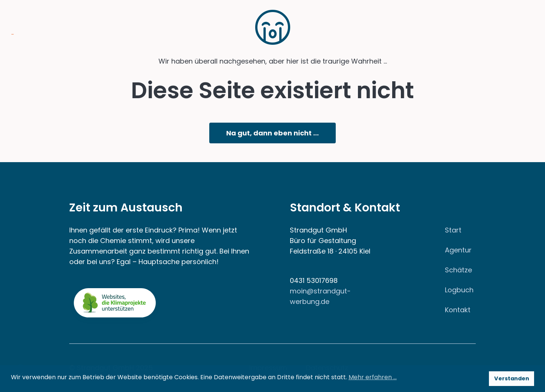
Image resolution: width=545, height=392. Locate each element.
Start (453, 230)
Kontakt (458, 310)
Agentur (458, 250)
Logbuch (459, 290)
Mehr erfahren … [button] (373, 377)
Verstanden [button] (512, 378)
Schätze (458, 270)
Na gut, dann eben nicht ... (272, 133)
